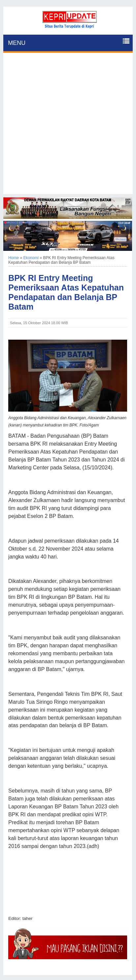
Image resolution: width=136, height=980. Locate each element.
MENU (17, 43)
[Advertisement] (68, 126)
